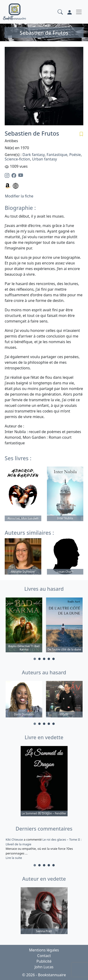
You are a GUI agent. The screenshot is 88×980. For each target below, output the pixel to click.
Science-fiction (17, 159)
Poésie (75, 155)
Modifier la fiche (19, 196)
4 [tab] (49, 659)
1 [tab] (35, 659)
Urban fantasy (45, 159)
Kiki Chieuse (15, 839)
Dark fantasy (34, 155)
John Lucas (44, 967)
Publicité (44, 961)
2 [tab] (39, 659)
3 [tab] (44, 659)
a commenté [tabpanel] (44, 849)
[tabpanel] (24, 626)
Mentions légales (44, 950)
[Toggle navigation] (79, 12)
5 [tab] (54, 659)
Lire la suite (14, 858)
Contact (44, 956)
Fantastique (57, 155)
